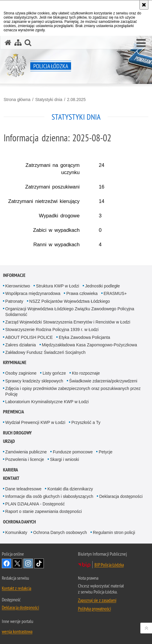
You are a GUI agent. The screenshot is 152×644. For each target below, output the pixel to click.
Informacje (14, 275)
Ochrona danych (19, 522)
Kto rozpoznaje (86, 373)
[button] (141, 43)
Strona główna (17, 100)
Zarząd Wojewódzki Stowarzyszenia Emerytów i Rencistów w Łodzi (68, 322)
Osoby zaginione (21, 373)
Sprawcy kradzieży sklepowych (34, 381)
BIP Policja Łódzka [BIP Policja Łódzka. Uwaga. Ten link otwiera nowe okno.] (109, 565)
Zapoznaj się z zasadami (97, 600)
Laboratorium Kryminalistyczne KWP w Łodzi (47, 402)
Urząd (9, 441)
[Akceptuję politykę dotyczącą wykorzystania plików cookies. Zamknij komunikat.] (144, 5)
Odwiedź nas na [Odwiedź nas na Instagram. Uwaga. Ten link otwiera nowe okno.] (28, 563)
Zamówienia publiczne (26, 452)
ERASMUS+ (115, 293)
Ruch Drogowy (17, 433)
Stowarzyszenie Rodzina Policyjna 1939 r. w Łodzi (52, 330)
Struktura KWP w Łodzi (58, 286)
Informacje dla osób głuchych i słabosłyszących (49, 496)
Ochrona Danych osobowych (60, 532)
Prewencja (13, 412)
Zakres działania (21, 345)
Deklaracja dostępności (121, 496)
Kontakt (11, 478)
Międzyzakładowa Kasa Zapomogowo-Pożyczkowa (89, 345)
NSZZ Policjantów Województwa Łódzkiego (70, 301)
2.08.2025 (76, 100)
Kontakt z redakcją (16, 588)
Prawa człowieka (82, 293)
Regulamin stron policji (114, 532)
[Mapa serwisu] (18, 43)
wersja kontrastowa (17, 631)
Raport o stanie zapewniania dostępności (44, 511)
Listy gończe (54, 373)
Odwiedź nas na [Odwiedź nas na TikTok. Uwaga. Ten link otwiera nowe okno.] (39, 563)
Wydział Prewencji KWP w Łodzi (35, 422)
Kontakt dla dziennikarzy (70, 489)
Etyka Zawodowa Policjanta (84, 337)
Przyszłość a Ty (86, 422)
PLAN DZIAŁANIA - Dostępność (35, 504)
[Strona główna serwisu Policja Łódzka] (8, 43)
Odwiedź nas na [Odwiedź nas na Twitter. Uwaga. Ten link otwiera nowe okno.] (17, 563)
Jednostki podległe (103, 286)
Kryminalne (15, 362)
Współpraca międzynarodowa (33, 293)
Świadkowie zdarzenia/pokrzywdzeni (103, 381)
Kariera (10, 470)
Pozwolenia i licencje (25, 459)
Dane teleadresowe (24, 489)
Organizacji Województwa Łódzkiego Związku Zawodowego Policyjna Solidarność (70, 312)
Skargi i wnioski (64, 459)
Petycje (106, 452)
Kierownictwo (18, 286)
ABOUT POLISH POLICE (29, 337)
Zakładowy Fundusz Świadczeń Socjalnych (46, 352)
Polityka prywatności (94, 609)
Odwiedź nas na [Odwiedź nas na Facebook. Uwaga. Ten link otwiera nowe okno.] (7, 563)
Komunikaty (16, 532)
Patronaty (14, 301)
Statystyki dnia (49, 100)
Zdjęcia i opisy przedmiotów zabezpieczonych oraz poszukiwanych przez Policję (73, 391)
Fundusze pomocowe (73, 452)
